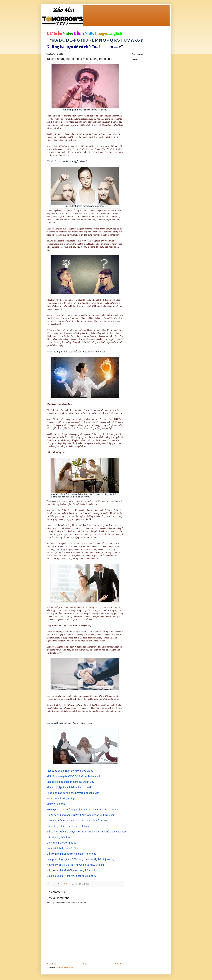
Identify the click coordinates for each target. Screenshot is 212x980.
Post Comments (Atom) (65, 968)
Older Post (119, 964)
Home (85, 964)
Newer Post (51, 964)
